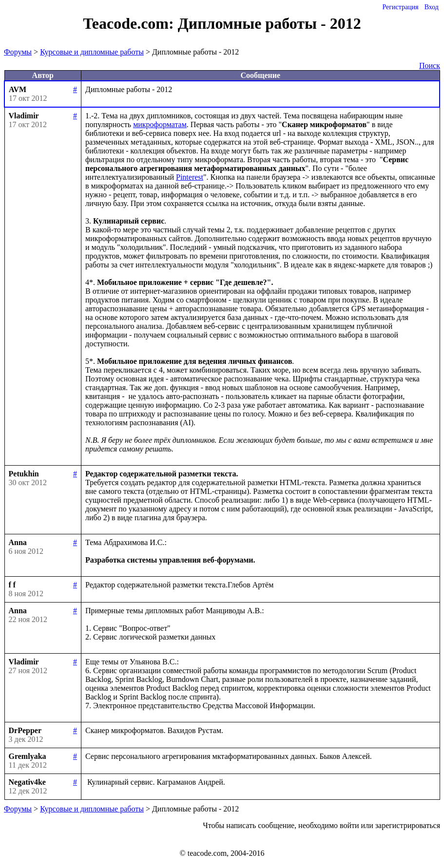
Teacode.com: (130, 23)
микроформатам (160, 124)
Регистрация (400, 7)
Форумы (18, 52)
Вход (432, 7)
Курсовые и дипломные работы (92, 52)
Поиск (430, 66)
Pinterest (190, 177)
